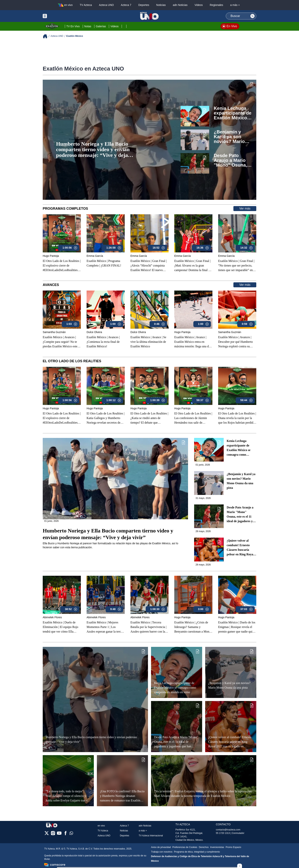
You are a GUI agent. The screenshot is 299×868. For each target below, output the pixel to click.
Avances (51, 285)
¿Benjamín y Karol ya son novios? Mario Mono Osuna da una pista (231, 137)
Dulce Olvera (94, 332)
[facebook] (66, 834)
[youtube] (59, 834)
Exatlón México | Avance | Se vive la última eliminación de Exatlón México (148, 342)
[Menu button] (58, 16)
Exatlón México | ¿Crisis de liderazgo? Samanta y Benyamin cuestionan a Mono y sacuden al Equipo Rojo (193, 627)
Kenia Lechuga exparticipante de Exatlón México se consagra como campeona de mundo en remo (233, 113)
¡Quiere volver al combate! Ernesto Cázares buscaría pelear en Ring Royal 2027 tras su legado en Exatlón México (241, 548)
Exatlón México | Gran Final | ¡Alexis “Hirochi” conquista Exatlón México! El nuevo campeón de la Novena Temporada (149, 266)
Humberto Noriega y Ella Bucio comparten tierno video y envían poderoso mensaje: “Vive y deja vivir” (93, 150)
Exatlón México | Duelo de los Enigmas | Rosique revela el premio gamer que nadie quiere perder (237, 627)
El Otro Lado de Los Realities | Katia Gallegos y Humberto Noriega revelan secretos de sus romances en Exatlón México (106, 418)
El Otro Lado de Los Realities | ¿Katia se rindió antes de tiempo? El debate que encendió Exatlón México (149, 418)
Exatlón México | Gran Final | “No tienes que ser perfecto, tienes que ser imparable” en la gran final (237, 266)
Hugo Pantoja (51, 256)
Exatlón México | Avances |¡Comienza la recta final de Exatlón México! (103, 342)
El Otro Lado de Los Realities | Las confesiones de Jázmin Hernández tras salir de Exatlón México (193, 418)
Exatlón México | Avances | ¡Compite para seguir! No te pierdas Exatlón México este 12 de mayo (60, 342)
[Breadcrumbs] (47, 36)
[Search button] (252, 16)
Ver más (245, 208)
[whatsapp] (71, 834)
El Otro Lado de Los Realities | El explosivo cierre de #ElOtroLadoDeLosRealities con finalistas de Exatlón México (62, 266)
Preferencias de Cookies (185, 847)
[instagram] (53, 834)
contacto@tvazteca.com (228, 830)
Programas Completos (65, 209)
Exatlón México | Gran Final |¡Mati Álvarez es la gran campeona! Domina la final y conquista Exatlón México (192, 266)
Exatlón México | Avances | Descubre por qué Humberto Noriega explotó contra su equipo (236, 342)
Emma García (95, 256)
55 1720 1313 (223, 833)
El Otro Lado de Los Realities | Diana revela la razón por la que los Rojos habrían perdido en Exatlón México (237, 418)
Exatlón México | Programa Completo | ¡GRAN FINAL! (104, 263)
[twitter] (47, 834)
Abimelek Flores (52, 617)
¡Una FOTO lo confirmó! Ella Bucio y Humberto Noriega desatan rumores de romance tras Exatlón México (122, 796)
